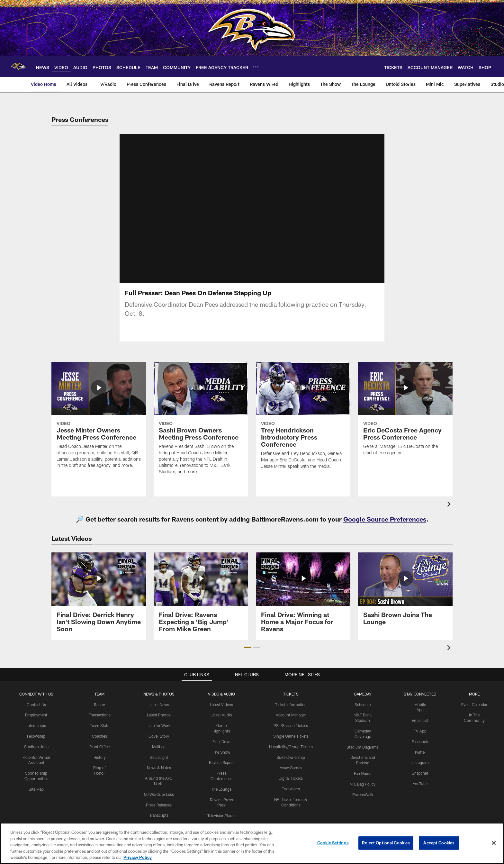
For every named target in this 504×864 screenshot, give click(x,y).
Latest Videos (221, 705)
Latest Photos (159, 715)
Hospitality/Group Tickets (291, 747)
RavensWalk (363, 795)
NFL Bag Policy (363, 784)
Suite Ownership (291, 757)
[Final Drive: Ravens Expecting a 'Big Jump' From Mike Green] (201, 596)
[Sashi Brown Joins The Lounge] (405, 592)
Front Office (99, 747)
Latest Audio (221, 715)
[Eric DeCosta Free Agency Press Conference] (405, 413)
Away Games (291, 768)
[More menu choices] (256, 67)
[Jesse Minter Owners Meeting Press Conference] (99, 419)
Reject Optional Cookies (386, 848)
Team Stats (100, 725)
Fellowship (36, 736)
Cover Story (159, 736)
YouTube (420, 784)
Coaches (99, 736)
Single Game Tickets (291, 736)
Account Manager (291, 715)
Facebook (420, 741)
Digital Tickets (291, 778)
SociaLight (159, 757)
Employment (36, 715)
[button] (248, 647)
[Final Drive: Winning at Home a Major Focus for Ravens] (303, 596)
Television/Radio (221, 815)
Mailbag (159, 747)
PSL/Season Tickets (291, 725)
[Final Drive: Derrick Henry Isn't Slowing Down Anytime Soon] (99, 596)
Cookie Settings (333, 848)
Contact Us (36, 705)
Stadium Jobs (36, 747)
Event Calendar (474, 705)
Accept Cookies (439, 848)
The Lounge (221, 789)
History (100, 757)
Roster (99, 705)
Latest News (159, 705)
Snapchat (420, 773)
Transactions (100, 715)
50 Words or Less (159, 794)
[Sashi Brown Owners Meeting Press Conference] (201, 422)
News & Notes (159, 768)
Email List (420, 720)
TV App (420, 731)
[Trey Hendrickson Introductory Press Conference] (303, 420)
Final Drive (221, 741)
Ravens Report (221, 762)
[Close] (494, 848)
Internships (36, 725)
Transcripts (159, 815)
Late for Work (159, 725)
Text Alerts (291, 789)
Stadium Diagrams (363, 747)
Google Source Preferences (385, 519)
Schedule (363, 705)
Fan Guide (363, 773)
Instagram (420, 762)
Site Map (36, 789)
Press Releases (159, 805)
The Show (221, 752)
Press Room (159, 826)
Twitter (420, 752)
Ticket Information (291, 705)
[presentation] (450, 505)
